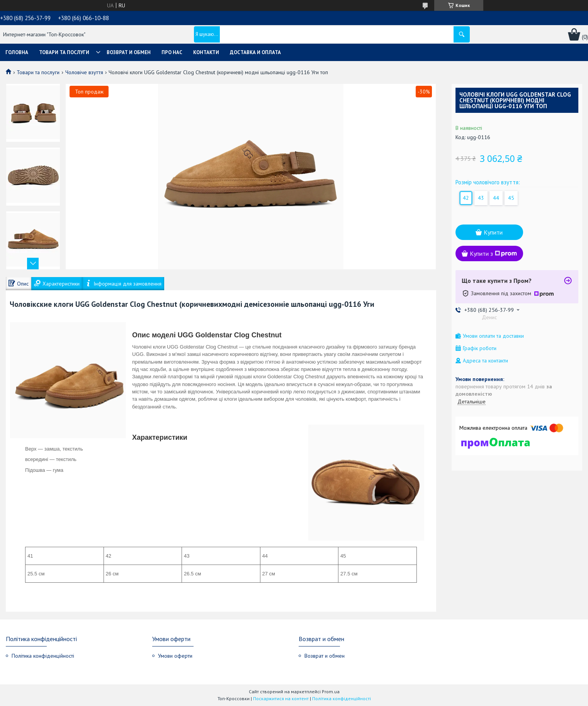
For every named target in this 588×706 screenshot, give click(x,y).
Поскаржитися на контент (281, 698)
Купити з (493, 253)
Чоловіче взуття (84, 72)
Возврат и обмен (129, 52)
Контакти (206, 52)
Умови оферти (175, 656)
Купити (493, 232)
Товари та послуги (64, 52)
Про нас (172, 52)
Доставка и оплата (255, 52)
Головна (17, 52)
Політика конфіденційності (43, 656)
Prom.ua (331, 692)
